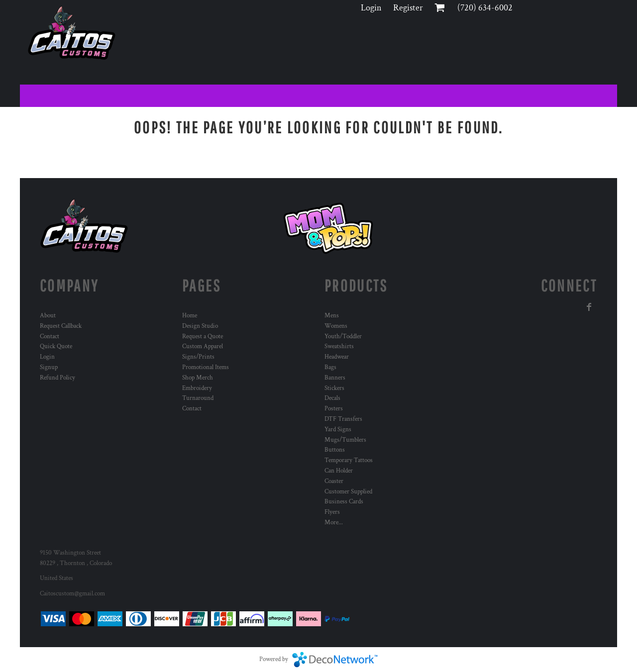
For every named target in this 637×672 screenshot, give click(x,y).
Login (371, 8)
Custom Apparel (203, 346)
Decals (332, 398)
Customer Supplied (348, 492)
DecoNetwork (335, 660)
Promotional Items (206, 367)
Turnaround (198, 398)
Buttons (335, 450)
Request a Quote (203, 336)
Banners (335, 378)
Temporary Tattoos (349, 460)
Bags (330, 367)
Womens (336, 326)
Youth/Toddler (343, 336)
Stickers (334, 388)
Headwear (337, 357)
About (48, 316)
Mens (332, 316)
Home (190, 316)
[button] (329, 228)
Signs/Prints (198, 357)
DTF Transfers (343, 419)
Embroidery (197, 388)
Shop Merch (198, 378)
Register (408, 8)
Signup (49, 367)
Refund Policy (57, 378)
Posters (334, 409)
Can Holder (339, 471)
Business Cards (344, 502)
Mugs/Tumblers (345, 440)
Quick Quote (56, 346)
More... (334, 523)
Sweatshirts (339, 346)
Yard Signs (338, 430)
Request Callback (61, 326)
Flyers (332, 512)
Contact (50, 336)
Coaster (334, 481)
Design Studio (200, 326)
